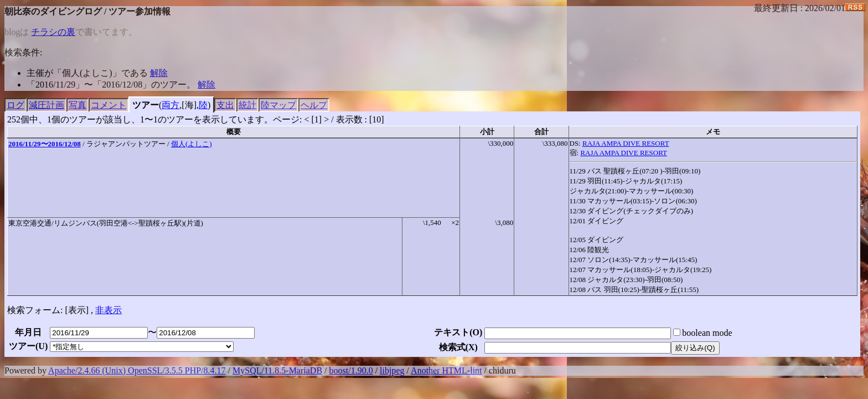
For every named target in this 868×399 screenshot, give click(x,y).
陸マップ (278, 105)
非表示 (108, 310)
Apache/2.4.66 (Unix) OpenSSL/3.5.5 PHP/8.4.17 (137, 370)
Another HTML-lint (446, 370)
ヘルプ (314, 105)
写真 (77, 105)
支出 (225, 105)
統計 (247, 105)
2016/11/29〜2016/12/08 (45, 144)
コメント (108, 105)
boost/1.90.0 (351, 370)
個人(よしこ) (192, 144)
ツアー (146, 105)
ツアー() (28, 346)
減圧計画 (46, 105)
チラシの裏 (53, 32)
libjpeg (392, 370)
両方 (170, 105)
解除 (159, 73)
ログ (15, 105)
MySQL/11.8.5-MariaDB (277, 370)
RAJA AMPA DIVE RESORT (626, 143)
